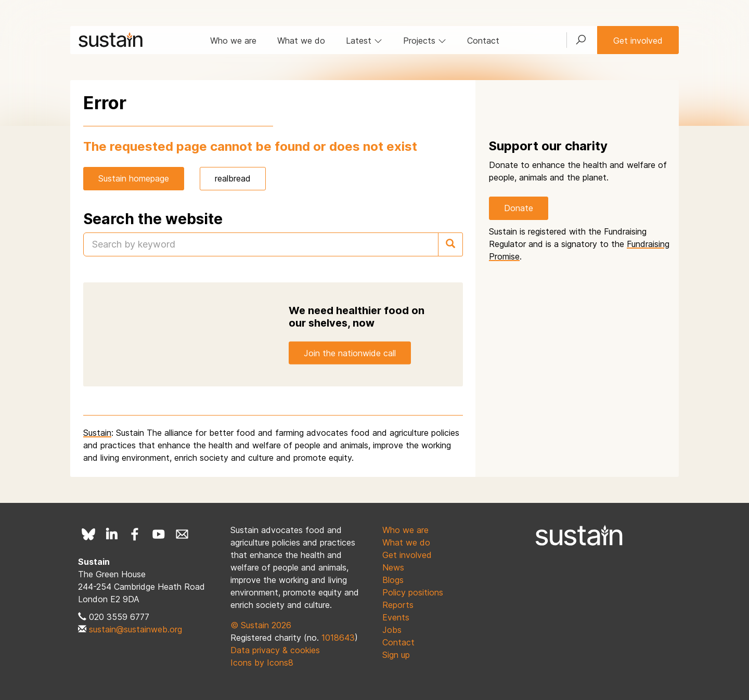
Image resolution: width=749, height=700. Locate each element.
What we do (301, 41)
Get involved (638, 41)
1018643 (338, 638)
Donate (519, 208)
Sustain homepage (134, 178)
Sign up (396, 655)
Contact (483, 41)
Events (396, 617)
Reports (398, 605)
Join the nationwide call (350, 353)
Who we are (233, 41)
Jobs (392, 630)
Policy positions (413, 592)
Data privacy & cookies (275, 650)
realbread (233, 178)
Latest (364, 41)
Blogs (393, 580)
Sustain (97, 433)
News (393, 567)
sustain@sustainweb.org (135, 629)
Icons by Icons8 (262, 663)
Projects (425, 41)
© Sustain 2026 (261, 625)
